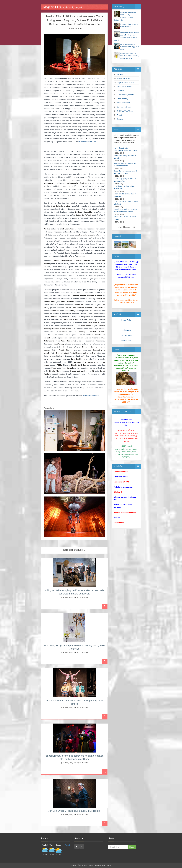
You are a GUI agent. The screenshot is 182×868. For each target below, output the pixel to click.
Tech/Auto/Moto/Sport (125, 111)
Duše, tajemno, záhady (125, 95)
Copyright (74, 865)
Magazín (120, 74)
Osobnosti (121, 91)
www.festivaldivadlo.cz (87, 142)
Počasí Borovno (126, 340)
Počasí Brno (126, 330)
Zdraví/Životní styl (123, 103)
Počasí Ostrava (126, 335)
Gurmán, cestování (124, 107)
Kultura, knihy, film (75, 28)
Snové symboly (122, 99)
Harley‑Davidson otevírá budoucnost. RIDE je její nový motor (129, 47)
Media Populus (106, 865)
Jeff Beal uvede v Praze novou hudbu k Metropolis (74, 811)
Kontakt (97, 865)
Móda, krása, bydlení (124, 87)
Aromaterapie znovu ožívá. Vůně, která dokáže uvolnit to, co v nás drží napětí (129, 56)
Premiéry (120, 115)
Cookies (120, 119)
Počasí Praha (126, 320)
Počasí (67, 845)
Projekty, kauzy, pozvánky (126, 83)
